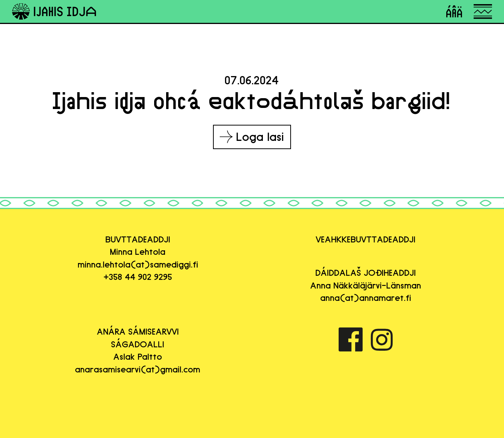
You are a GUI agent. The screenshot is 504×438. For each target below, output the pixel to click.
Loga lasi (252, 137)
